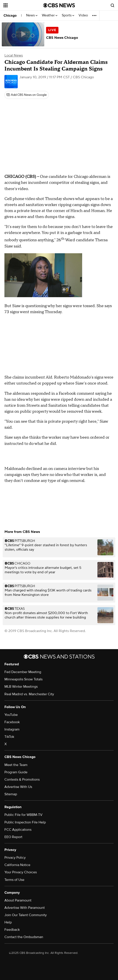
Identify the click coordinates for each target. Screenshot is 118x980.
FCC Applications (18, 830)
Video (83, 15)
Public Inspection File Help (25, 822)
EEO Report (13, 837)
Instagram (12, 729)
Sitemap (11, 794)
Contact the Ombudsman (24, 937)
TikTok (9, 737)
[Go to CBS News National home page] (59, 5)
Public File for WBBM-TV (23, 815)
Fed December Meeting (23, 672)
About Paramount (18, 900)
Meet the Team (16, 765)
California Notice (17, 865)
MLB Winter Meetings (21, 687)
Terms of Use (14, 880)
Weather (50, 15)
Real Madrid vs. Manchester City (29, 694)
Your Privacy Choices (21, 872)
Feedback (12, 930)
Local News (14, 55)
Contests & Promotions (22, 780)
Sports (68, 15)
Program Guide (16, 772)
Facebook (12, 722)
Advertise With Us (18, 787)
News (32, 15)
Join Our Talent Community (26, 915)
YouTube (11, 715)
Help (8, 922)
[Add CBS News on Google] (27, 95)
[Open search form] (112, 5)
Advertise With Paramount (25, 908)
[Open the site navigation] (22, 5)
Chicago (10, 16)
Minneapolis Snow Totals (23, 679)
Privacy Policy (15, 858)
